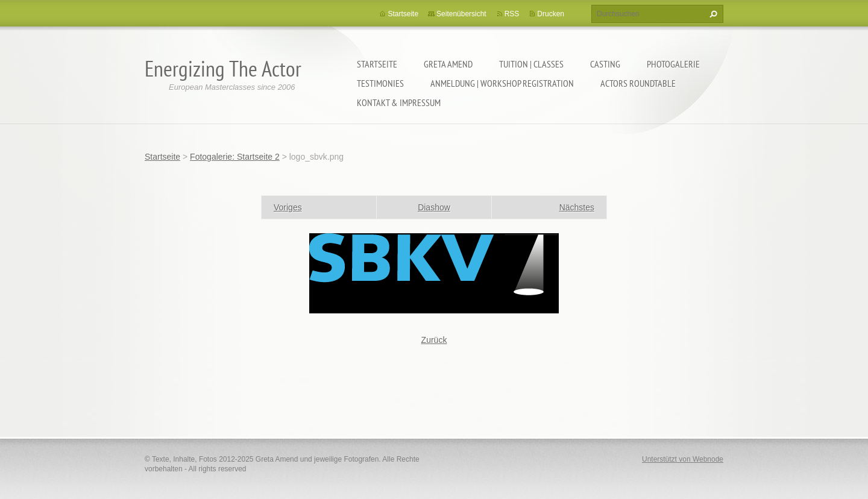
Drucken (551, 14)
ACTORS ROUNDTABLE (638, 83)
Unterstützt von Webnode (683, 459)
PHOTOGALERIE (673, 64)
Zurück (434, 340)
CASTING (605, 64)
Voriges (288, 207)
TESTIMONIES (380, 83)
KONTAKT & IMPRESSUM (399, 102)
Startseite (377, 64)
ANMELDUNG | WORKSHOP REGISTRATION (502, 83)
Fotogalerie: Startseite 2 (235, 157)
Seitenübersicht (461, 14)
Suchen (712, 14)
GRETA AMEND (448, 64)
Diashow (434, 207)
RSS (512, 14)
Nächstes (577, 207)
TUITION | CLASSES (531, 64)
